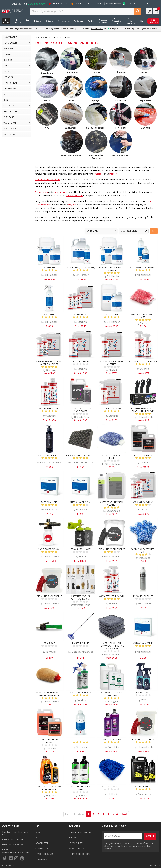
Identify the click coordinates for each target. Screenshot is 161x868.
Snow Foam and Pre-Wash (48, 179)
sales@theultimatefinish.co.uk (16, 852)
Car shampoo (41, 192)
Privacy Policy (76, 849)
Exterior (46, 37)
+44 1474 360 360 (16, 845)
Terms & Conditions (80, 854)
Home (37, 37)
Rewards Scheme (80, 4)
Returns (73, 838)
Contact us (42, 849)
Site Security (75, 843)
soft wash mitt (61, 192)
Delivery (98, 4)
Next (115, 814)
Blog (38, 838)
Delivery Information (80, 832)
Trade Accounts (58, 4)
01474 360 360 (17, 840)
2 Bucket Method (74, 195)
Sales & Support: (28, 4)
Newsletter (42, 843)
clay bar (72, 205)
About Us (40, 832)
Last (124, 814)
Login (146, 4)
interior (113, 174)
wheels (97, 174)
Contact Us (134, 4)
